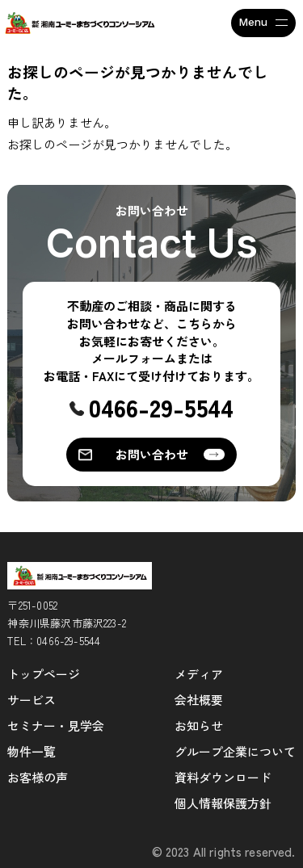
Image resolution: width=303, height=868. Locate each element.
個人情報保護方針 (223, 803)
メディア (199, 674)
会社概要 (199, 700)
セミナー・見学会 (56, 725)
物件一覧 (32, 751)
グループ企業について (235, 751)
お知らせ (199, 725)
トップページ (44, 674)
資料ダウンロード (223, 777)
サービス (32, 700)
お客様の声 (38, 777)
